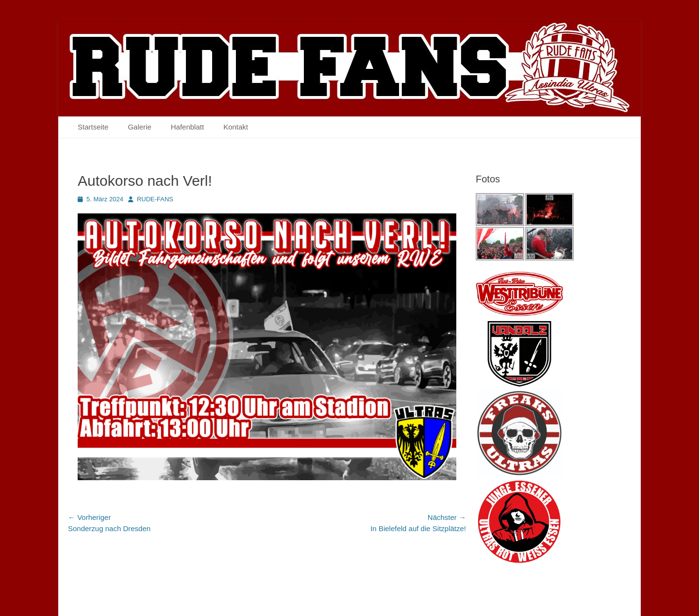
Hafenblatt (187, 127)
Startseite (93, 127)
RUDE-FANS (155, 199)
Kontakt (236, 127)
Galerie (139, 127)
